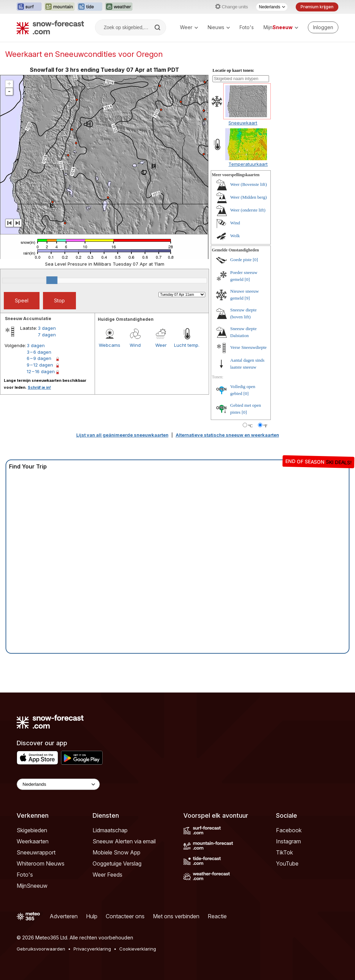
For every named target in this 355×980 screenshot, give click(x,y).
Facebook (289, 830)
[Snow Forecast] (50, 27)
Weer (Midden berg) (249, 197)
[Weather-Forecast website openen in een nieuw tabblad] (119, 7)
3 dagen (47, 328)
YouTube (287, 863)
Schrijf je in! (39, 387)
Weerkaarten (33, 841)
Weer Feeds (107, 875)
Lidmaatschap (110, 830)
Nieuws (219, 27)
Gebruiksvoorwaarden (41, 949)
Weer (189, 27)
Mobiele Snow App (116, 852)
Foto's (247, 27)
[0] (255, 260)
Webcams (110, 345)
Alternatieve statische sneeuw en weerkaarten (227, 435)
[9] (247, 298)
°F (265, 426)
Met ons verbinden (176, 916)
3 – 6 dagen (39, 352)
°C (250, 426)
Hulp (92, 916)
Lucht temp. (187, 345)
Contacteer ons (125, 916)
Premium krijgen (317, 7)
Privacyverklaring (92, 949)
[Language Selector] (58, 784)
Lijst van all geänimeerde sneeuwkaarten (122, 435)
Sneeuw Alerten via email (124, 841)
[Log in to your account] (323, 27)
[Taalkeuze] (272, 7)
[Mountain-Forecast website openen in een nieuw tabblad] (59, 7)
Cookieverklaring (138, 949)
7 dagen (47, 335)
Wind (135, 345)
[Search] (158, 27)
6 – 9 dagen (39, 358)
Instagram (288, 841)
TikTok (284, 852)
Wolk (235, 236)
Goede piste (241, 260)
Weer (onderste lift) (248, 210)
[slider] (52, 280)
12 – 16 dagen (41, 371)
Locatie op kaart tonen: (233, 70)
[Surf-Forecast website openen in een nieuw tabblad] (29, 7)
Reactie (217, 916)
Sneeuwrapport (36, 852)
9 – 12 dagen (40, 365)
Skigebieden (32, 830)
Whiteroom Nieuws (41, 863)
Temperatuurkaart (248, 164)
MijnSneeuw (32, 886)
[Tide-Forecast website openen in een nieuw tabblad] (90, 7)
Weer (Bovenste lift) (249, 184)
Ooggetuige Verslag (117, 863)
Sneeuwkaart (243, 123)
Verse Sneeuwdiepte (248, 347)
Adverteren (64, 916)
